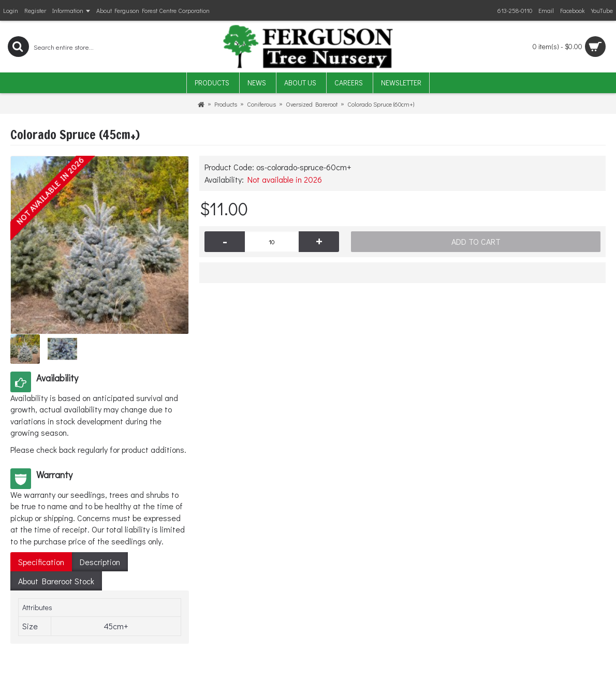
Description (100, 562)
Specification (41, 562)
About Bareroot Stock (56, 581)
